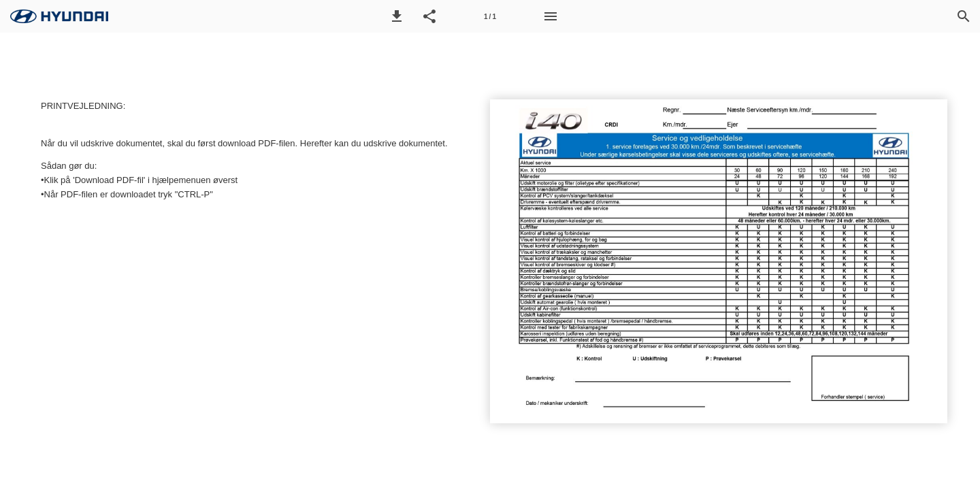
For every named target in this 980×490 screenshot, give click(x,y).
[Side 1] (490, 16)
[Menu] (551, 16)
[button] (397, 16)
